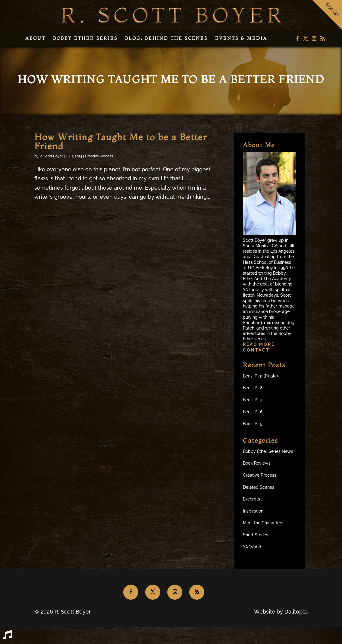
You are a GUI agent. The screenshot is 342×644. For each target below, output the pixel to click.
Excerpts (251, 499)
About (35, 38)
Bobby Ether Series (85, 38)
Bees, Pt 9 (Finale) (260, 376)
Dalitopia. (296, 612)
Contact (256, 350)
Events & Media (241, 38)
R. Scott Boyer (51, 156)
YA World (252, 547)
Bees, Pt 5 (253, 424)
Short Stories (256, 535)
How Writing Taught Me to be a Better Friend (121, 142)
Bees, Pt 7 (253, 400)
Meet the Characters (263, 523)
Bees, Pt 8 (253, 388)
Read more (260, 344)
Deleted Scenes (259, 487)
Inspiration (253, 511)
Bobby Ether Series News (268, 451)
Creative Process (99, 156)
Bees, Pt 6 (253, 412)
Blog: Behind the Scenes (166, 38)
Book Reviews (257, 463)
